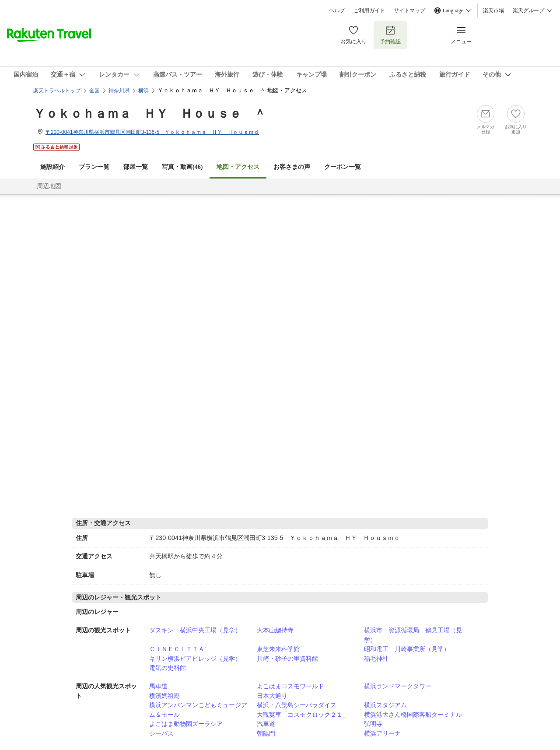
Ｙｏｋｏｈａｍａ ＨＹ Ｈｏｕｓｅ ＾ (150, 114)
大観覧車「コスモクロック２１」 (303, 715)
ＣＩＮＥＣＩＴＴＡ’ (177, 649)
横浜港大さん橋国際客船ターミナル (413, 715)
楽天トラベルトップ (57, 91)
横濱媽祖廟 (164, 696)
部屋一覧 (136, 167)
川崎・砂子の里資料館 (287, 659)
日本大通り (272, 696)
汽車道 (266, 724)
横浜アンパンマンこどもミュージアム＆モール (198, 710)
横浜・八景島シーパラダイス (297, 705)
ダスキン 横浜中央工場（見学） (195, 630)
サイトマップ (409, 11)
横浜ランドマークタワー (398, 686)
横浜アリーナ (382, 733)
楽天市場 (493, 11)
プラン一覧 (94, 167)
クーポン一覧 (343, 167)
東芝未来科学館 (278, 649)
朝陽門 (266, 733)
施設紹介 (52, 167)
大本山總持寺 (275, 630)
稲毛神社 (376, 659)
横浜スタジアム (385, 705)
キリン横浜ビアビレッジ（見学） (195, 659)
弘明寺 (373, 724)
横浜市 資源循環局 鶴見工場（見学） (413, 635)
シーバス (161, 733)
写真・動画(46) (182, 167)
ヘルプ (337, 11)
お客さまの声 (292, 167)
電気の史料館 (168, 668)
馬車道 (158, 686)
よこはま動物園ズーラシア (186, 724)
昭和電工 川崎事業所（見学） (407, 649)
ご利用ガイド (369, 11)
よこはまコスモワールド (290, 686)
